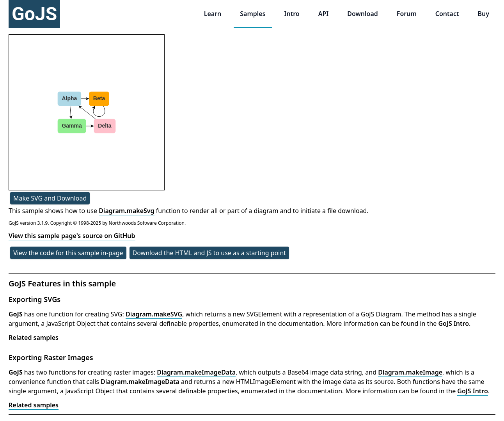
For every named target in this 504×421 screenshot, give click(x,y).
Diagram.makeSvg (126, 211)
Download (363, 14)
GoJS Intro (454, 323)
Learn (213, 14)
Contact (447, 14)
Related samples (34, 338)
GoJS (34, 14)
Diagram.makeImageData (196, 372)
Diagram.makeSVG (154, 314)
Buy (483, 14)
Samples (253, 14)
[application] (87, 112)
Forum (407, 14)
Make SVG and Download (50, 198)
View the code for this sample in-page (68, 253)
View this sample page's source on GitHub (72, 236)
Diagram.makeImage (410, 372)
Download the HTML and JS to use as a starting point (209, 253)
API (324, 14)
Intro (292, 14)
